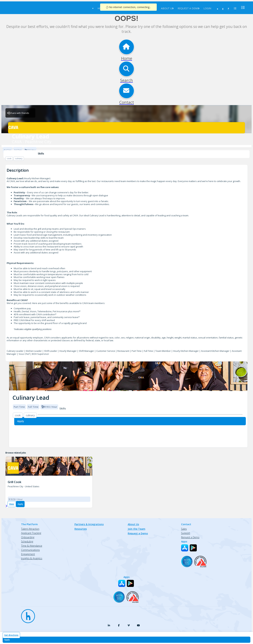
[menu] (242, 7)
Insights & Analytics (32, 558)
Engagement (28, 554)
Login (207, 8)
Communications (30, 550)
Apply (20, 504)
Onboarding (28, 537)
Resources (81, 529)
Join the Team (137, 529)
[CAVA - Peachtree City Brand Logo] (126, 128)
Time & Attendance (32, 546)
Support (186, 533)
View (12, 504)
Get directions (11, 635)
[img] (128, 376)
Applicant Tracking (31, 533)
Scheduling (27, 541)
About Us (167, 8)
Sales (184, 529)
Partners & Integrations (89, 524)
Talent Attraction (30, 529)
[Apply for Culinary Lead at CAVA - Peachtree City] (126, 640)
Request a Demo (188, 8)
